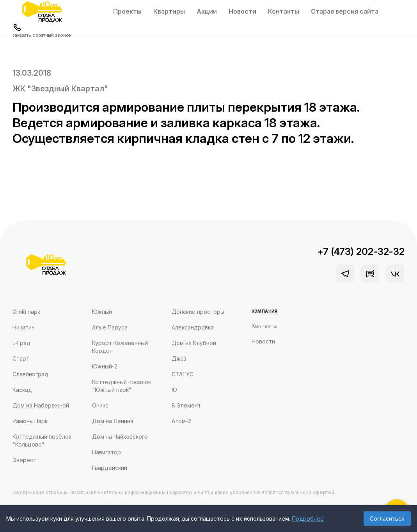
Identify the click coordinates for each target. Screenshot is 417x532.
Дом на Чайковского (120, 437)
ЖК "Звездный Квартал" (60, 89)
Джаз (179, 359)
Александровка (193, 327)
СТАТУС (183, 374)
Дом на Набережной (41, 405)
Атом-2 (181, 421)
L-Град (21, 343)
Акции (207, 11)
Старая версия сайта (345, 11)
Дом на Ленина (113, 421)
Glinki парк (26, 312)
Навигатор (106, 452)
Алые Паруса (110, 327)
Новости (242, 11)
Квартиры (169, 11)
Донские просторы (198, 312)
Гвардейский (110, 468)
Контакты (284, 11)
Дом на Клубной (194, 343)
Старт (21, 359)
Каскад (22, 390)
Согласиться (387, 519)
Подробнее (308, 519)
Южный (102, 312)
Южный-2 (105, 366)
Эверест (24, 460)
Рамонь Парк (30, 421)
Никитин (24, 327)
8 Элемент (186, 405)
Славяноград (30, 374)
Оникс (100, 405)
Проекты (127, 11)
